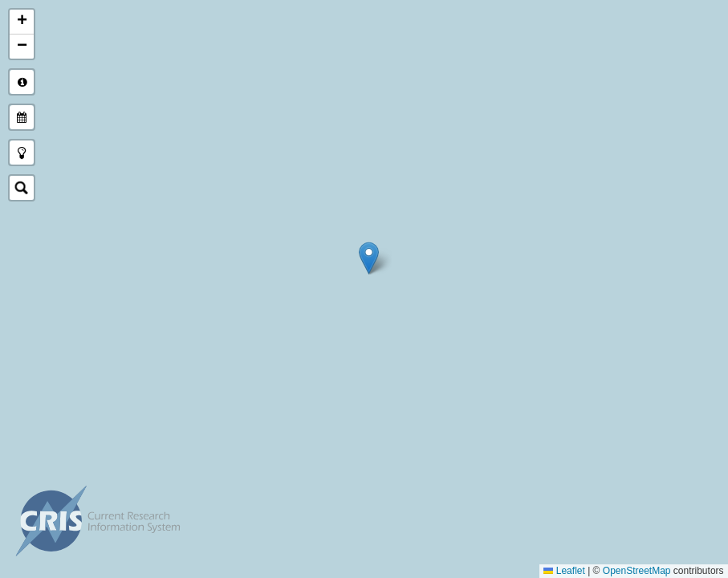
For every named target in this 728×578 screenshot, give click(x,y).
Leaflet (565, 571)
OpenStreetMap (637, 571)
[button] (369, 258)
